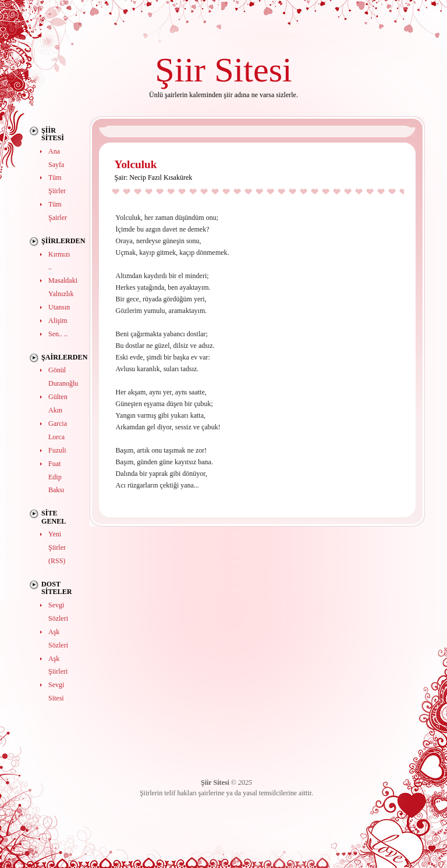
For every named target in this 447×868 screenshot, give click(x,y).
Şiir (180, 70)
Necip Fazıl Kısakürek (161, 177)
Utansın (59, 307)
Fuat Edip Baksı (56, 477)
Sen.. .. (58, 334)
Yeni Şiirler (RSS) (57, 547)
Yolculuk (136, 164)
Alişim (58, 321)
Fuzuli (57, 450)
